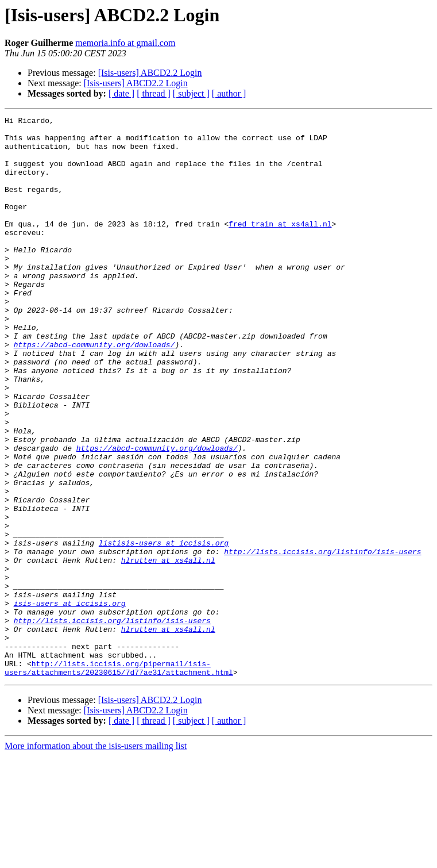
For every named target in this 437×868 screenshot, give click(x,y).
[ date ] (121, 93)
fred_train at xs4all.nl (280, 246)
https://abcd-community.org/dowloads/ (94, 391)
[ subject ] (191, 93)
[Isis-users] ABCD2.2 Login (150, 73)
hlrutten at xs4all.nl (168, 650)
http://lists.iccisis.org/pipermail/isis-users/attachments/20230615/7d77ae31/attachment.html (119, 779)
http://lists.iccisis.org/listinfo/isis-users (322, 639)
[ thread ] (154, 93)
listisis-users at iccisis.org (164, 629)
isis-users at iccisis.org (70, 701)
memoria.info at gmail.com (125, 43)
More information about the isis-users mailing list (96, 858)
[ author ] (229, 93)
